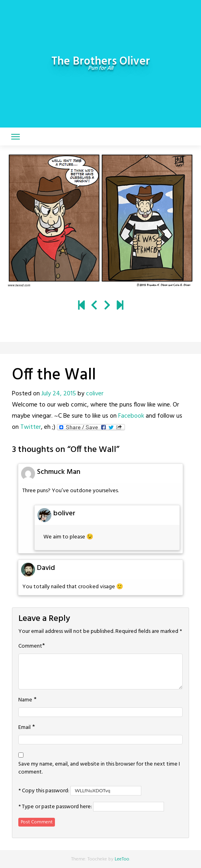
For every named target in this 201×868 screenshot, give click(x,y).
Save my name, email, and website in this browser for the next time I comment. (99, 768)
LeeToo (122, 859)
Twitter (31, 427)
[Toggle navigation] (16, 137)
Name (25, 700)
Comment (30, 646)
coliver (95, 394)
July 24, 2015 (59, 394)
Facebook (131, 416)
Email (24, 728)
